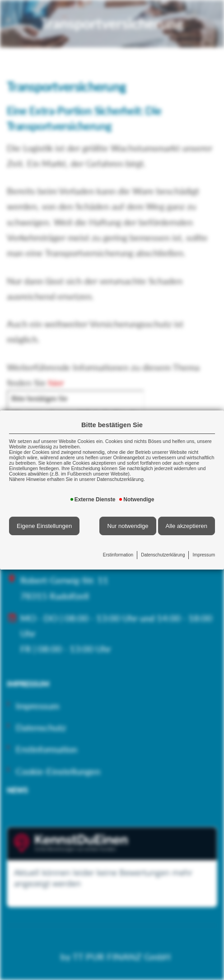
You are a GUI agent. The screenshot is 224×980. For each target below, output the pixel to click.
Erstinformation (118, 555)
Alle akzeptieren (187, 526)
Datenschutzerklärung (163, 555)
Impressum (204, 555)
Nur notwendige (128, 526)
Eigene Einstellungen (44, 526)
